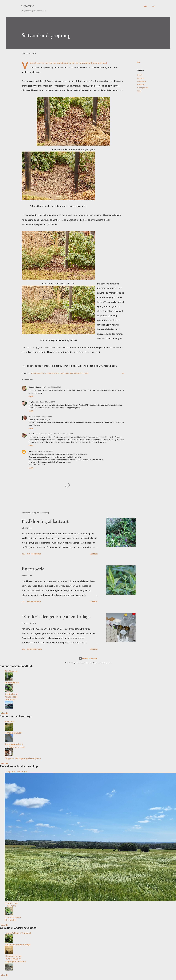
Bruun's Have (11, 903)
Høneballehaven (35, 387)
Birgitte (32, 402)
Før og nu (141, 78)
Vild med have (12, 683)
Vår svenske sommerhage (17, 944)
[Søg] (145, 6)
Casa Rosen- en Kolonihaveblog (41, 434)
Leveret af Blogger (88, 658)
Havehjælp (141, 84)
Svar (31, 396)
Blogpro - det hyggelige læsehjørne (23, 758)
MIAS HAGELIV (13, 959)
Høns (139, 91)
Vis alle (4, 713)
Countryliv (10, 699)
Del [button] (139, 62)
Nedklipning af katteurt (45, 521)
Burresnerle (33, 569)
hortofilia (9, 721)
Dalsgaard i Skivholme (16, 771)
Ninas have (10, 906)
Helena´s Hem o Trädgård (18, 933)
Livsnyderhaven (13, 917)
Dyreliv (140, 75)
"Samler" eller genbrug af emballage (56, 616)
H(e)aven (27, 6)
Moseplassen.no (13, 956)
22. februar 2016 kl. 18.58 (44, 451)
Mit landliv (10, 920)
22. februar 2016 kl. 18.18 (63, 434)
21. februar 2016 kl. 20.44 (46, 402)
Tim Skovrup (11, 671)
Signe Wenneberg (14, 744)
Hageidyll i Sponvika (15, 961)
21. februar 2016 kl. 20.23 (52, 387)
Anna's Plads (11, 697)
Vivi (30, 417)
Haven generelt (143, 88)
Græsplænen (142, 81)
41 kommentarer (34, 649)
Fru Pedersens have (15, 747)
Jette (31, 451)
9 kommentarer (34, 554)
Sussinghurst (11, 694)
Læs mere (94, 554)
